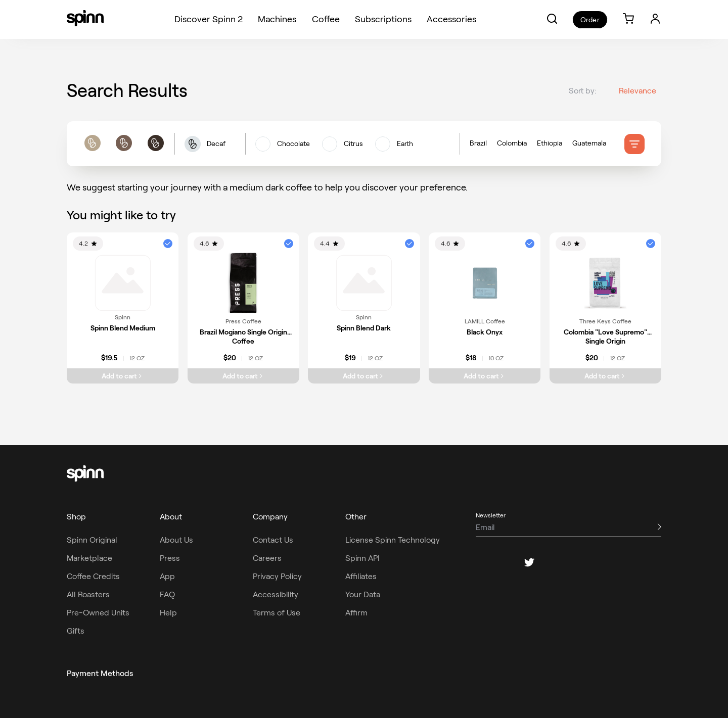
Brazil (478, 143)
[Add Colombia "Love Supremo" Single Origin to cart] (605, 376)
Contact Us (273, 540)
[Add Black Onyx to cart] (485, 376)
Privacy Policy (277, 576)
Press (170, 558)
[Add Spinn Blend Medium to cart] (123, 376)
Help (168, 613)
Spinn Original (92, 540)
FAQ (167, 594)
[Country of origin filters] (547, 144)
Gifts (76, 631)
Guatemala (589, 143)
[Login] (655, 19)
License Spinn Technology (393, 540)
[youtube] (578, 562)
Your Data (363, 594)
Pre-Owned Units (98, 613)
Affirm (356, 613)
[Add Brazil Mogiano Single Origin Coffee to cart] (243, 376)
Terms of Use (277, 613)
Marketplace (89, 558)
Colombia (512, 143)
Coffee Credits (93, 576)
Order (590, 20)
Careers (267, 558)
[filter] (634, 144)
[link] (628, 19)
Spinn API (362, 558)
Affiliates (361, 576)
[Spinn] (85, 19)
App (167, 576)
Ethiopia (550, 143)
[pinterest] (554, 562)
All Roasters (88, 594)
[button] (552, 19)
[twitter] (529, 562)
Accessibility (276, 594)
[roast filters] (124, 144)
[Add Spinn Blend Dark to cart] (364, 376)
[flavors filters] (352, 144)
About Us (176, 540)
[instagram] (505, 562)
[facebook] (481, 562)
